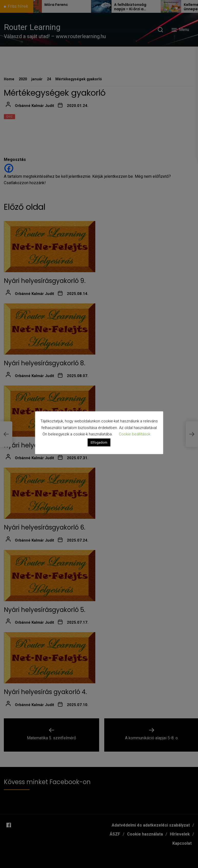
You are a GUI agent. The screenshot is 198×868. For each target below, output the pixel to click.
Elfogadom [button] (99, 442)
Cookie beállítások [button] (135, 434)
